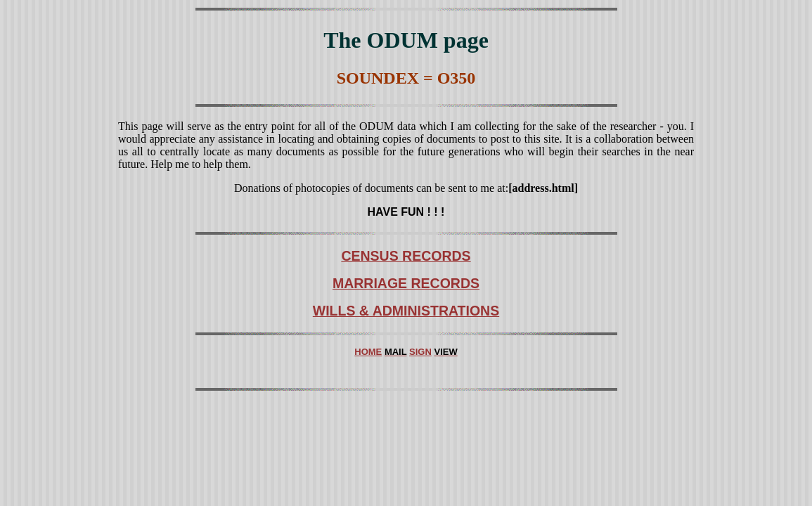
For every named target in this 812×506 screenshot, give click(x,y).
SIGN (420, 352)
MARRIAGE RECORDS (406, 283)
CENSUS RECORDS (406, 256)
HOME (368, 352)
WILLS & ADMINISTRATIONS (406, 311)
